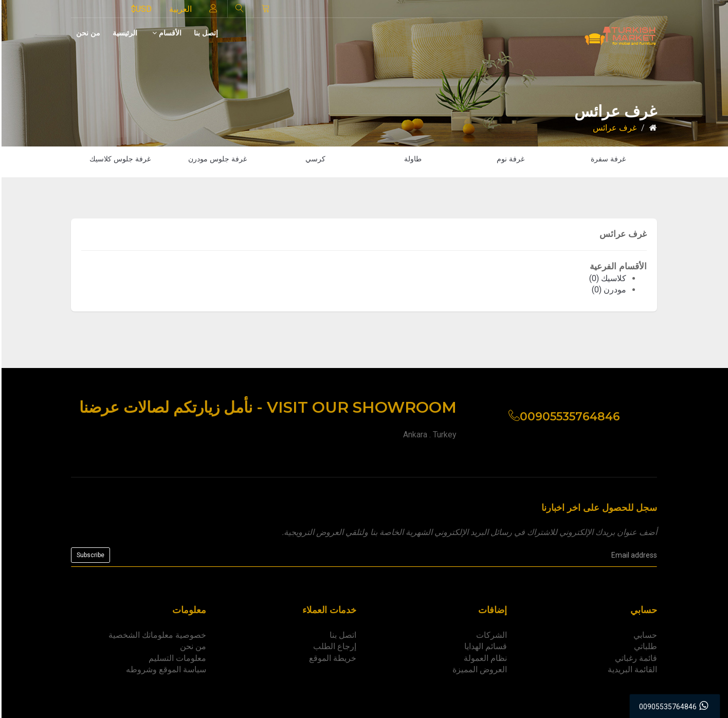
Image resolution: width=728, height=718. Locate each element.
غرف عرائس (615, 128)
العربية (180, 9)
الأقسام (167, 33)
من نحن (88, 33)
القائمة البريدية (632, 669)
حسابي (645, 635)
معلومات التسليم (177, 658)
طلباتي (645, 646)
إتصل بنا (206, 33)
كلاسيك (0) (608, 278)
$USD (141, 9)
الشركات (492, 635)
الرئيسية (125, 33)
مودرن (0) (609, 290)
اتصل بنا (343, 635)
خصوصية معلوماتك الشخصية (157, 635)
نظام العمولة (485, 658)
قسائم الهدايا (486, 646)
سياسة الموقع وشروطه (166, 669)
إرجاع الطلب (335, 646)
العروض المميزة (480, 669)
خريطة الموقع (333, 658)
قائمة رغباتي (636, 658)
